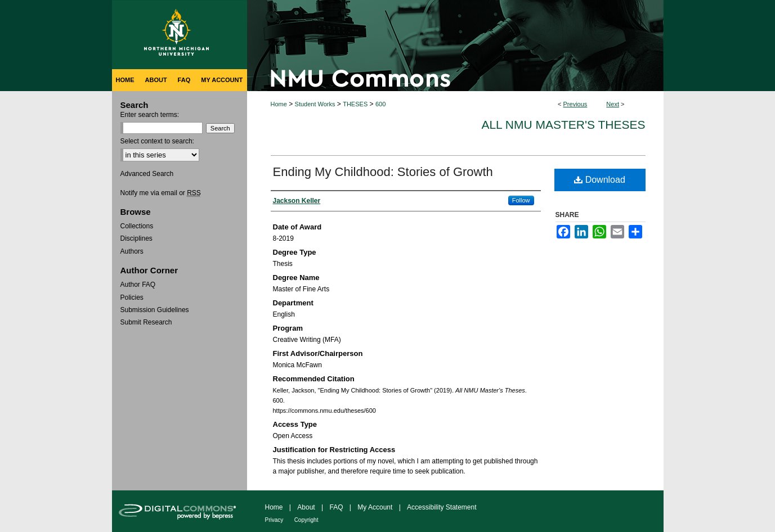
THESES (355, 104)
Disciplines (136, 238)
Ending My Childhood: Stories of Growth (383, 172)
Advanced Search (147, 174)
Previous (575, 104)
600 (380, 104)
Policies (132, 297)
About (306, 507)
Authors (132, 251)
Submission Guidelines (155, 310)
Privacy (274, 520)
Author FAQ (138, 285)
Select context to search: (157, 141)
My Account (375, 507)
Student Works (315, 104)
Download (600, 180)
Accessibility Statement (442, 507)
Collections (137, 226)
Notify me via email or (161, 193)
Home (279, 104)
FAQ (336, 507)
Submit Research (146, 322)
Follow (521, 200)
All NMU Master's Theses (563, 125)
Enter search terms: (150, 115)
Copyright (306, 520)
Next (613, 104)
